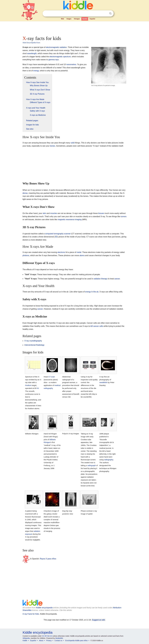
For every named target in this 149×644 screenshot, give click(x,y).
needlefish (103, 382)
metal (79, 252)
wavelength (32, 53)
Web (62, 19)
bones (53, 146)
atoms (82, 255)
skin (44, 213)
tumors (124, 216)
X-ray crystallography (33, 341)
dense (25, 193)
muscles (54, 213)
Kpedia (85, 19)
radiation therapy (101, 279)
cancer (117, 279)
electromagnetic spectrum (60, 57)
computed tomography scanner (58, 234)
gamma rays (54, 60)
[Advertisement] (74, 28)
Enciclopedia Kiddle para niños (76, 641)
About (41, 641)
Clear (106, 13)
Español (92, 19)
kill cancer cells (97, 326)
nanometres (71, 64)
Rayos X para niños (48, 559)
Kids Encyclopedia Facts (31, 43)
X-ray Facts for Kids (31, 614)
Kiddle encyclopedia (44, 608)
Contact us (58, 641)
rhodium (28, 385)
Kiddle (25, 641)
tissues (101, 213)
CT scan (52, 377)
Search (110, 13)
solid (73, 143)
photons (26, 255)
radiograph (92, 465)
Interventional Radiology (34, 345)
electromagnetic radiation (56, 47)
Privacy (49, 641)
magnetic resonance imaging (70, 219)
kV (38, 388)
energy (36, 71)
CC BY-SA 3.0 (47, 636)
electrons (61, 252)
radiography (109, 460)
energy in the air (92, 292)
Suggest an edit (98, 620)
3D (56, 237)
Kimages (77, 19)
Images (69, 19)
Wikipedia (26, 638)
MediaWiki (59, 638)
